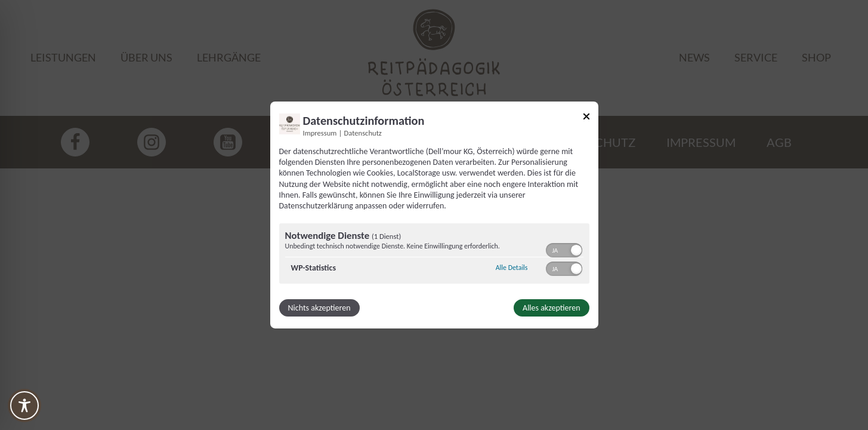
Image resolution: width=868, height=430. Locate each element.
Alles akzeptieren (551, 308)
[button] (576, 250)
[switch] (564, 249)
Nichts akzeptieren (319, 308)
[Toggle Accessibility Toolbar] (24, 406)
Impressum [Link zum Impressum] (320, 133)
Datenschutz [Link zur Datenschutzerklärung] (363, 133)
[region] (434, 255)
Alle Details (512, 268)
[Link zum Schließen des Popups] (586, 119)
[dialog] (434, 215)
